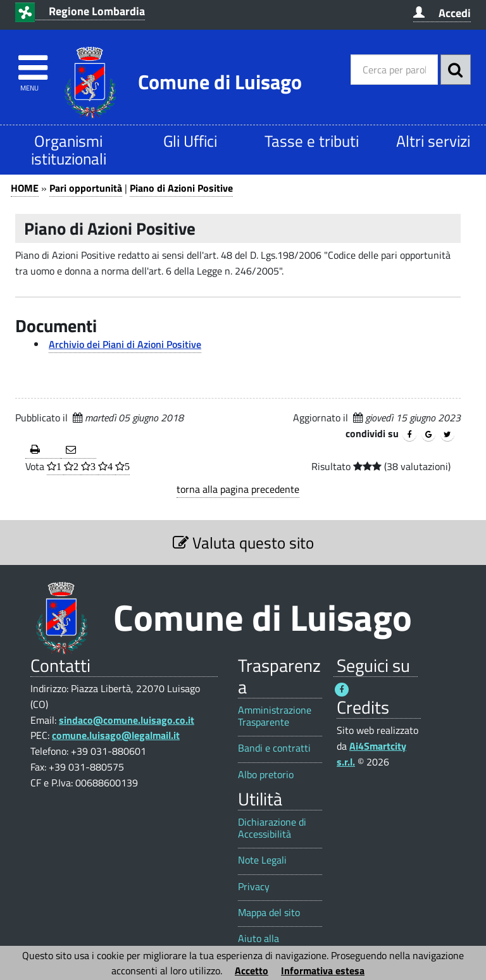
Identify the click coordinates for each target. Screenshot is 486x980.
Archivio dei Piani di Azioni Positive (125, 344)
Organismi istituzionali (69, 150)
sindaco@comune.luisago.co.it (127, 720)
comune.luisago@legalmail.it (116, 735)
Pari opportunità (86, 188)
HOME (25, 188)
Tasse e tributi (312, 141)
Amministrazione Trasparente (275, 716)
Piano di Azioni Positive (181, 188)
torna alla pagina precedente (238, 489)
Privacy (254, 887)
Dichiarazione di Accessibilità (272, 828)
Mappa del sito (269, 913)
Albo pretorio (266, 775)
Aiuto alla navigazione (264, 945)
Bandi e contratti (274, 748)
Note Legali (262, 860)
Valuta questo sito (243, 543)
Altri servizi (433, 141)
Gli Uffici (190, 141)
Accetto (252, 971)
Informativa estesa (323, 971)
